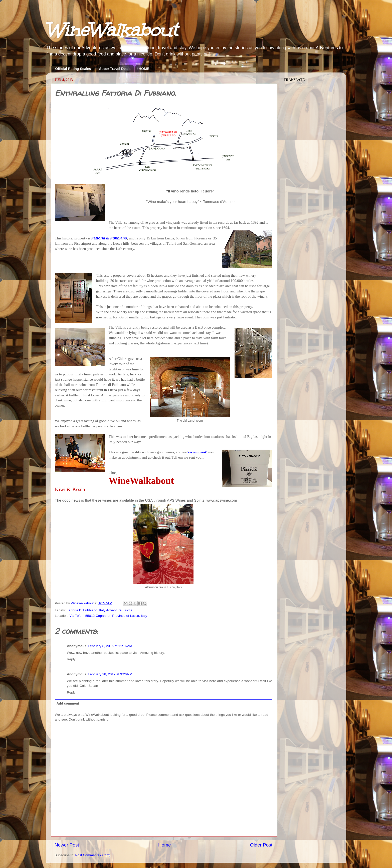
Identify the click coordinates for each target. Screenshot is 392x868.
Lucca (128, 610)
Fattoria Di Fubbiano (82, 610)
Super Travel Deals (115, 69)
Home (164, 845)
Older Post (261, 845)
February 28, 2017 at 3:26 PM (110, 674)
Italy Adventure (110, 610)
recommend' (198, 452)
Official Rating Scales (73, 69)
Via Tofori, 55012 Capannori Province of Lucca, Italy (108, 616)
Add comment (68, 703)
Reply (71, 659)
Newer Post (67, 845)
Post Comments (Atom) (93, 855)
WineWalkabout (112, 30)
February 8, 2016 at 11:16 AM (110, 646)
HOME (144, 69)
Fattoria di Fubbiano (109, 238)
